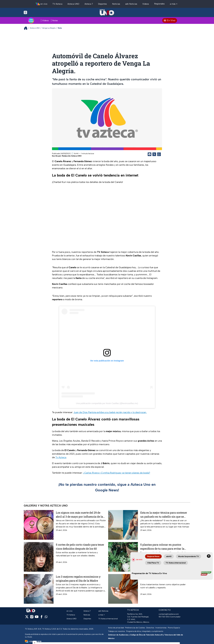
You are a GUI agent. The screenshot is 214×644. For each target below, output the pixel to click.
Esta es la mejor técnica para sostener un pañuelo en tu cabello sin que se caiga (164, 515)
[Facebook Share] (150, 154)
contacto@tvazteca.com (169, 614)
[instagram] (32, 618)
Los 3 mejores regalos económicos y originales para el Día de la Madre (78, 579)
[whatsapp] (46, 617)
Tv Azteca (61, 457)
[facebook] (42, 618)
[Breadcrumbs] (27, 28)
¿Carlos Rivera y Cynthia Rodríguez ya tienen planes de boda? (117, 473)
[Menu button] (36, 12)
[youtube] (37, 618)
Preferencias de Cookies (135, 628)
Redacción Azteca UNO (72, 156)
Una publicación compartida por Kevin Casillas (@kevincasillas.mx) (107, 403)
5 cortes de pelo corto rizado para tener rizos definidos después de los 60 (80, 547)
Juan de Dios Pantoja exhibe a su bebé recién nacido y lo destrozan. (110, 412)
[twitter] (27, 618)
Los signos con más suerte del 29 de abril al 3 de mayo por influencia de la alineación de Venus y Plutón (79, 515)
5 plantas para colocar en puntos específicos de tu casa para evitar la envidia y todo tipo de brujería (162, 547)
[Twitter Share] (154, 154)
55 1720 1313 (164, 617)
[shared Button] (159, 154)
